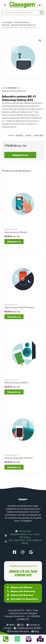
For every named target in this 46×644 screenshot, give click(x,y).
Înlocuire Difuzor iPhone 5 (16, 383)
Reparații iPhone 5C (12, 455)
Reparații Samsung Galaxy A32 (23, 25)
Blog (35, 631)
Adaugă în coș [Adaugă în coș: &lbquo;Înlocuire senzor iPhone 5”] (14, 241)
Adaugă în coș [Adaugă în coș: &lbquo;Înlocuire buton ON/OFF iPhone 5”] (14, 317)
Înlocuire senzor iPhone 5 (16, 232)
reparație (19, 135)
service (28, 135)
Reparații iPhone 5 (11, 229)
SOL (21, 625)
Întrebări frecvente (18, 631)
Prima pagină (7, 22)
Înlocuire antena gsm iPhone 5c (19, 458)
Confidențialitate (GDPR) (27, 628)
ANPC (11, 625)
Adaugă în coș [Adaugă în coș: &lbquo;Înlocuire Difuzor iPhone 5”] (14, 392)
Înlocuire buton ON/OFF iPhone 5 (19, 307)
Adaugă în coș (20, 155)
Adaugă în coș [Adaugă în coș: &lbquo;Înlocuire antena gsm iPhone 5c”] (14, 467)
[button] (40, 41)
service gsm (39, 135)
